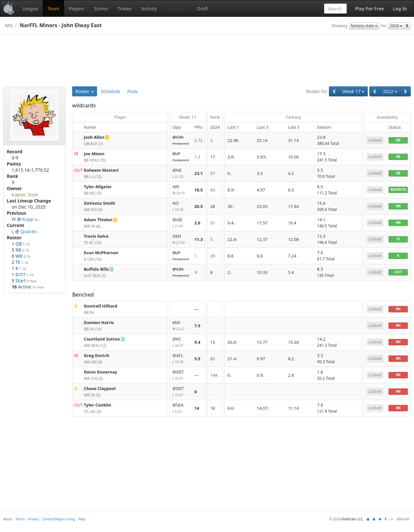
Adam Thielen (98, 220)
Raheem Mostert (101, 170)
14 (197, 408)
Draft (202, 9)
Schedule (111, 91)
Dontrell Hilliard (100, 306)
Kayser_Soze (25, 195)
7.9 (197, 326)
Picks (132, 91)
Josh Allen (94, 137)
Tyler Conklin (98, 405)
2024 (396, 26)
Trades (125, 9)
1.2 (197, 157)
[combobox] (335, 9)
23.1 (199, 173)
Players (76, 9)
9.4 (197, 342)
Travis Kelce (96, 236)
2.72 (199, 140)
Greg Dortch (97, 355)
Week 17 (353, 91)
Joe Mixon (94, 154)
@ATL (181, 359)
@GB (181, 223)
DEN (181, 239)
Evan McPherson (101, 253)
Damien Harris (99, 322)
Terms (20, 527)
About (8, 527)
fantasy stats (364, 26)
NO (181, 206)
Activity (149, 9)
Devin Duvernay (100, 372)
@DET (181, 375)
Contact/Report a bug (59, 527)
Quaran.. (30, 231)
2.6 (197, 223)
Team (53, 9)
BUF (181, 157)
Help (82, 527)
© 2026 (335, 527)
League (30, 9)
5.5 (197, 359)
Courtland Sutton (102, 339)
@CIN (181, 141)
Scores (101, 9)
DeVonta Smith (99, 203)
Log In (400, 9)
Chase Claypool (100, 388)
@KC (181, 342)
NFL (9, 25)
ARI (181, 190)
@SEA (181, 408)
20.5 (199, 206)
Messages (177, 9)
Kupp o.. (31, 219)
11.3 (199, 239)
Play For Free (370, 9)
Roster (84, 91)
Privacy (33, 527)
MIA (181, 326)
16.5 (199, 190)
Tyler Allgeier (98, 187)
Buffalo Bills (96, 269)
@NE (181, 174)
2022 (390, 91)
